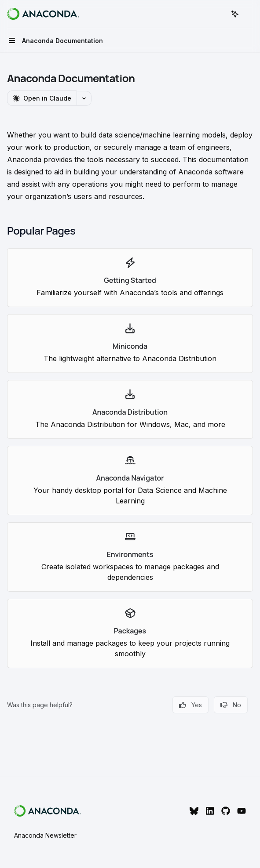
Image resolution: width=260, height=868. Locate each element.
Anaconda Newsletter (45, 835)
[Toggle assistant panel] (235, 14)
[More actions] (249, 14)
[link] (130, 278)
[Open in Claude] (42, 98)
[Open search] (219, 14)
